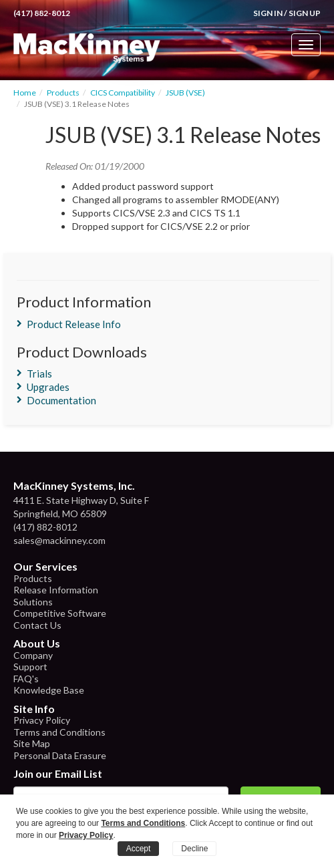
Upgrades (48, 387)
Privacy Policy (42, 720)
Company (33, 655)
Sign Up (305, 13)
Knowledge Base (49, 690)
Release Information (56, 590)
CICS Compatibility (123, 93)
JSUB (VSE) (185, 93)
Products (63, 93)
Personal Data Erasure (60, 755)
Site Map (32, 743)
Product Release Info (74, 324)
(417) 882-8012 (42, 13)
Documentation (61, 400)
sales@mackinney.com (59, 540)
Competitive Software (60, 613)
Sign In (268, 13)
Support (30, 667)
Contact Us (37, 625)
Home (25, 93)
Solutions (33, 602)
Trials (39, 374)
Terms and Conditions (59, 732)
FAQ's (26, 679)
